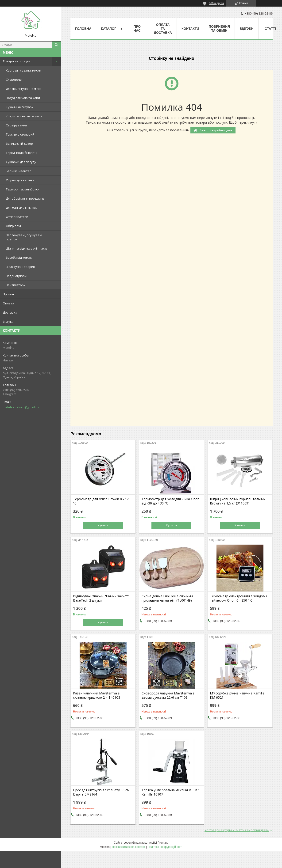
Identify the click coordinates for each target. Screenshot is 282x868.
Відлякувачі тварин (20, 267)
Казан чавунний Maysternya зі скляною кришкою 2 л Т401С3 (97, 695)
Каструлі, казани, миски (23, 70)
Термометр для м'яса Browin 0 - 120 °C (102, 501)
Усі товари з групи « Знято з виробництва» (237, 830)
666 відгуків (216, 3)
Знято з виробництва (215, 130)
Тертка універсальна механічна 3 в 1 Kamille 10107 (171, 792)
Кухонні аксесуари (20, 107)
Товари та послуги (17, 61)
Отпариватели (17, 217)
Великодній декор (19, 144)
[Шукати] (56, 45)
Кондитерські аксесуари (24, 116)
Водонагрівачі (17, 276)
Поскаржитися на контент (128, 847)
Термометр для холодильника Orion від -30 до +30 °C (170, 501)
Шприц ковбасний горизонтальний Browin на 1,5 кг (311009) (238, 501)
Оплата (8, 303)
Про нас (9, 294)
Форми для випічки (20, 180)
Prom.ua (163, 843)
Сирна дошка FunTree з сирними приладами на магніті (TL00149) (167, 598)
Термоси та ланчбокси (23, 189)
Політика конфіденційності (165, 847)
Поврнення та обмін (219, 28)
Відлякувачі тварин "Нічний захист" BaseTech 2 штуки (101, 598)
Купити (103, 525)
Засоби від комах (19, 258)
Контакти (190, 29)
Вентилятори (16, 285)
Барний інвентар (19, 171)
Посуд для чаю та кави (23, 98)
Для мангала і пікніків (22, 208)
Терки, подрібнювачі (21, 153)
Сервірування (16, 125)
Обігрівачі (13, 226)
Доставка (10, 312)
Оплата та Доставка (163, 29)
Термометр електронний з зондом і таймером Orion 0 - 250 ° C (238, 598)
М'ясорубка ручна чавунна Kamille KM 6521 (237, 695)
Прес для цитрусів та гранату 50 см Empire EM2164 (101, 792)
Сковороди (14, 80)
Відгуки (8, 322)
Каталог (109, 29)
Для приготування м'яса (24, 89)
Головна (83, 29)
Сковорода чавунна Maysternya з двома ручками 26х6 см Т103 (168, 695)
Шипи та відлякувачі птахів (27, 248)
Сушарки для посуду (21, 162)
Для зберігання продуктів (25, 198)
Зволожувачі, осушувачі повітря (24, 237)
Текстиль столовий (20, 134)
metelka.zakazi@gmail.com (22, 407)
